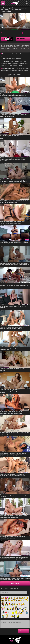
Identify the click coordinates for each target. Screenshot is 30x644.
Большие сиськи (24, 63)
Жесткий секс (14, 65)
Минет (9, 63)
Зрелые (17, 61)
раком (20, 68)
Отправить (24, 631)
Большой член (5, 65)
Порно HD (22, 65)
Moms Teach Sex (17, 59)
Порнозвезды (6, 54)
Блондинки (15, 63)
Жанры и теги (7, 68)
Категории (6, 61)
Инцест (12, 61)
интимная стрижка (23, 70)
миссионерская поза (11, 70)
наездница (15, 68)
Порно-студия (7, 59)
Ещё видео (15, 583)
